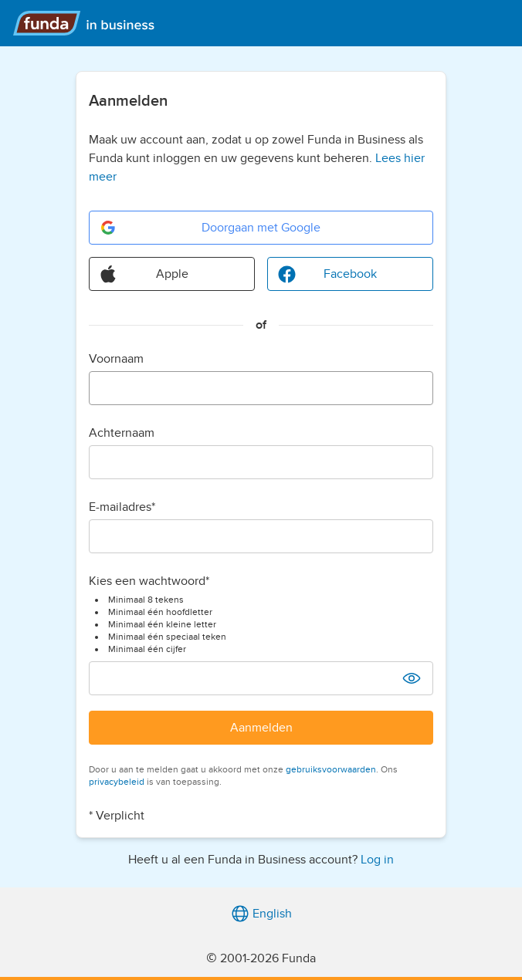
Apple (144, 274)
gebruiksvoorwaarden (331, 769)
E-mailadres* (122, 507)
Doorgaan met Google (210, 228)
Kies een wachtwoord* (149, 581)
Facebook (327, 274)
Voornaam (116, 359)
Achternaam (122, 433)
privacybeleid (117, 782)
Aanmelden (261, 728)
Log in (377, 860)
